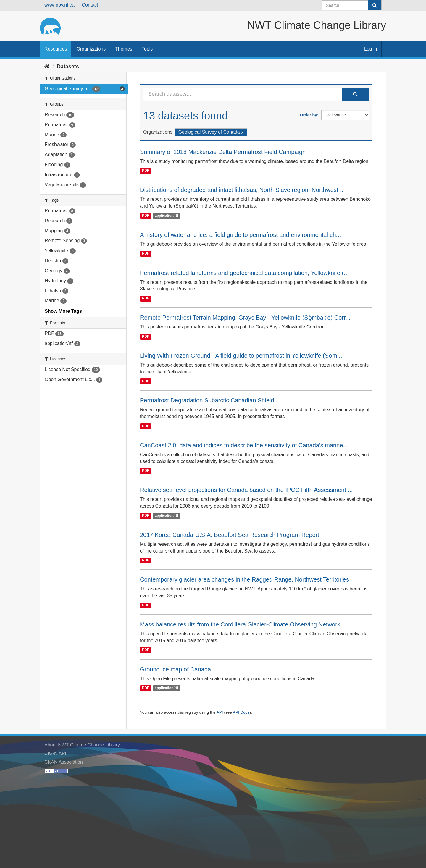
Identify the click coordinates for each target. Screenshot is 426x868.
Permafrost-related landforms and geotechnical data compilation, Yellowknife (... (244, 273)
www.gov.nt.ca (59, 5)
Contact (90, 5)
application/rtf (166, 216)
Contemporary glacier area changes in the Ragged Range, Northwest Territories (245, 579)
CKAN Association (64, 762)
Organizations (91, 49)
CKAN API (55, 753)
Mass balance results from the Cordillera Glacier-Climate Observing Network (240, 624)
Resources (56, 49)
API (220, 712)
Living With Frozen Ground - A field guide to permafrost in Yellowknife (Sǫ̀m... (241, 356)
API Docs (241, 712)
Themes (124, 49)
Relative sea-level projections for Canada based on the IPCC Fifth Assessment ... (246, 490)
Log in (371, 49)
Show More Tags (63, 311)
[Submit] (375, 5)
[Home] (47, 67)
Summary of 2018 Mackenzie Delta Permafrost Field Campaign (223, 152)
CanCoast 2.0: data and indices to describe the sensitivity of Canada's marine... (244, 445)
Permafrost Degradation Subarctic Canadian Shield (207, 400)
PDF (146, 171)
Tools (147, 49)
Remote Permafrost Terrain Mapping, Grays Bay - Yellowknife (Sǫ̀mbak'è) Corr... (245, 318)
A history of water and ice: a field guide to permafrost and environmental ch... (240, 235)
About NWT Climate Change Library (82, 745)
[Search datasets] (352, 5)
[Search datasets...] (243, 94)
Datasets (68, 67)
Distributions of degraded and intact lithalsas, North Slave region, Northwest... (242, 190)
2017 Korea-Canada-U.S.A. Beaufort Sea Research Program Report (230, 535)
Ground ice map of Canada (175, 669)
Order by (309, 115)
